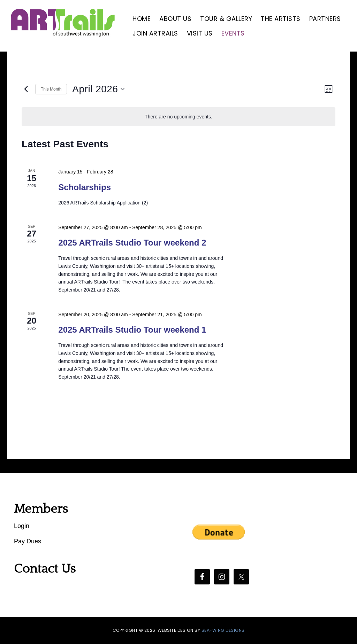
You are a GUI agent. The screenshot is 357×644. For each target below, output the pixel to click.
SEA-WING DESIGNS (223, 630)
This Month (51, 89)
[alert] (178, 117)
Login (22, 526)
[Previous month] (26, 89)
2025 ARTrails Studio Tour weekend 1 (132, 330)
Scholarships (85, 187)
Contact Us (45, 569)
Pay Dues (28, 541)
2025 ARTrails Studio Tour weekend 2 (132, 243)
